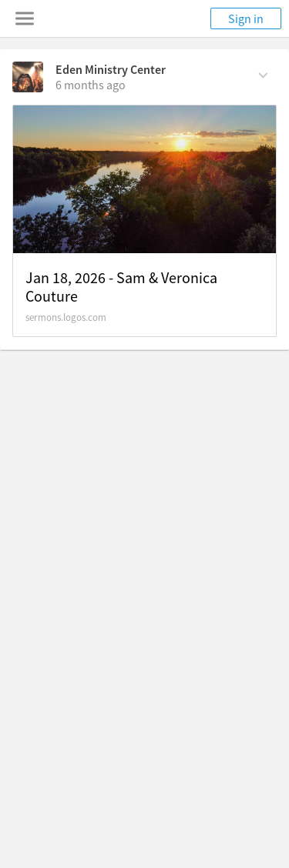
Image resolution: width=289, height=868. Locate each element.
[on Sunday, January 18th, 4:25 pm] (91, 85)
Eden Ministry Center (111, 69)
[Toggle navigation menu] (25, 18)
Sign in (246, 18)
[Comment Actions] (263, 74)
